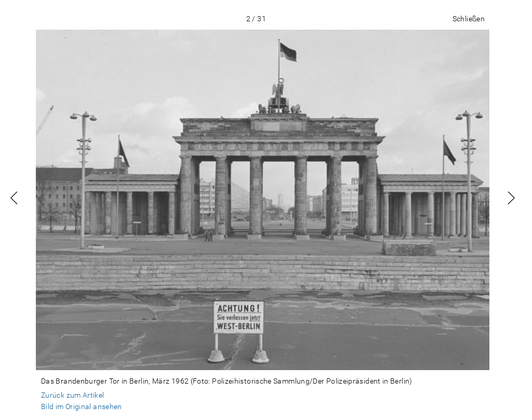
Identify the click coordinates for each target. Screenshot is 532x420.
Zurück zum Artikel (73, 395)
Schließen (469, 19)
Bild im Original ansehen (82, 406)
